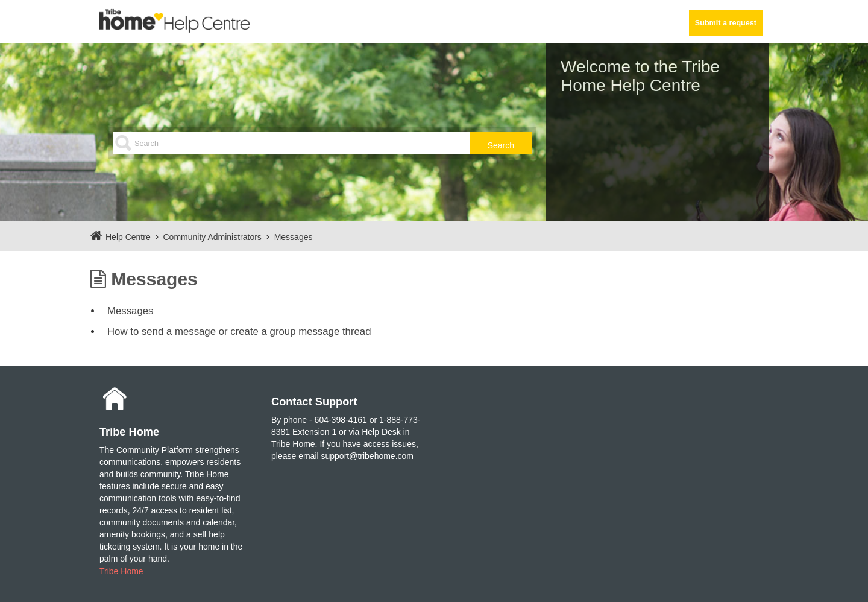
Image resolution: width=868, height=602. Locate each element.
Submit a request (726, 23)
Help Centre (128, 237)
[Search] (322, 143)
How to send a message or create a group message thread (239, 331)
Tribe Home (121, 571)
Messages (294, 237)
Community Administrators (212, 237)
